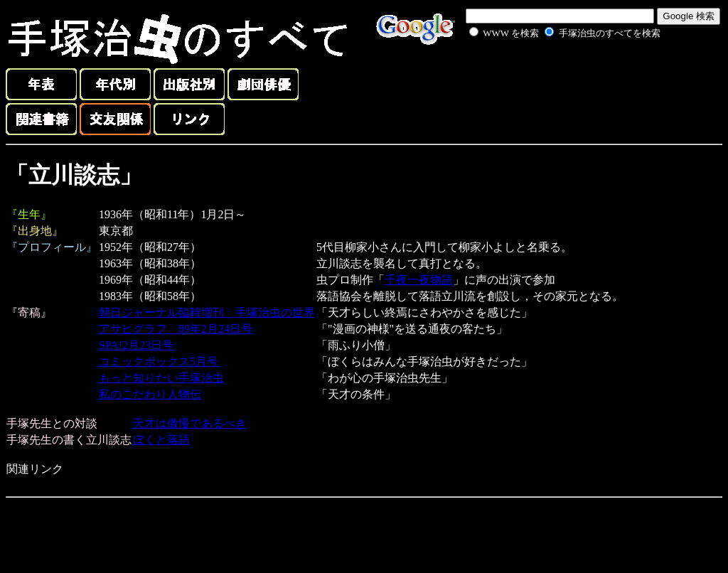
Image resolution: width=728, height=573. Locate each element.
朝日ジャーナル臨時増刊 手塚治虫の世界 (207, 312)
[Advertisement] (549, 74)
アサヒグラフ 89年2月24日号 (176, 329)
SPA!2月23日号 (136, 345)
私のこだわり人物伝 (150, 394)
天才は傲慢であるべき (190, 423)
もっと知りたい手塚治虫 (161, 378)
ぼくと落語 (161, 440)
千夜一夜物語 (419, 280)
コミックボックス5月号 (159, 362)
